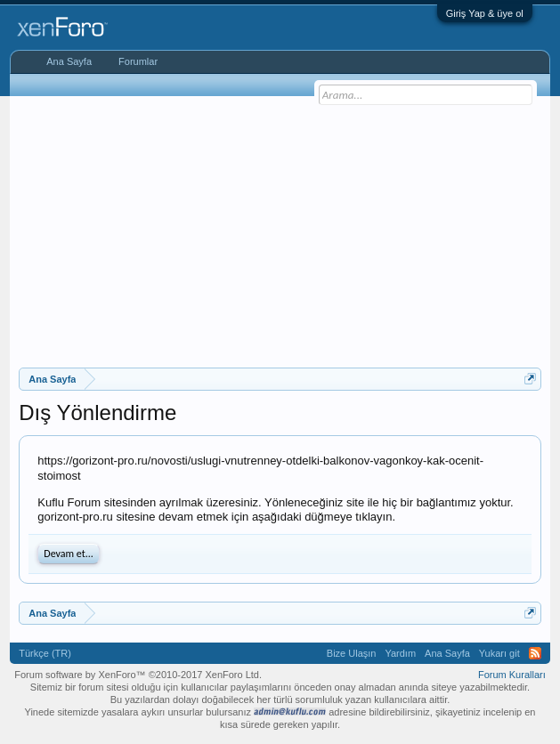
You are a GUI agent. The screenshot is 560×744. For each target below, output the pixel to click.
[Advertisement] (289, 230)
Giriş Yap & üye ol (485, 13)
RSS (535, 653)
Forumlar (138, 61)
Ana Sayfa (69, 61)
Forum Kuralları (512, 675)
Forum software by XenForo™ (138, 675)
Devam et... (69, 554)
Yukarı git (499, 653)
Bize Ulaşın (352, 653)
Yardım (400, 653)
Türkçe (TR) (45, 653)
